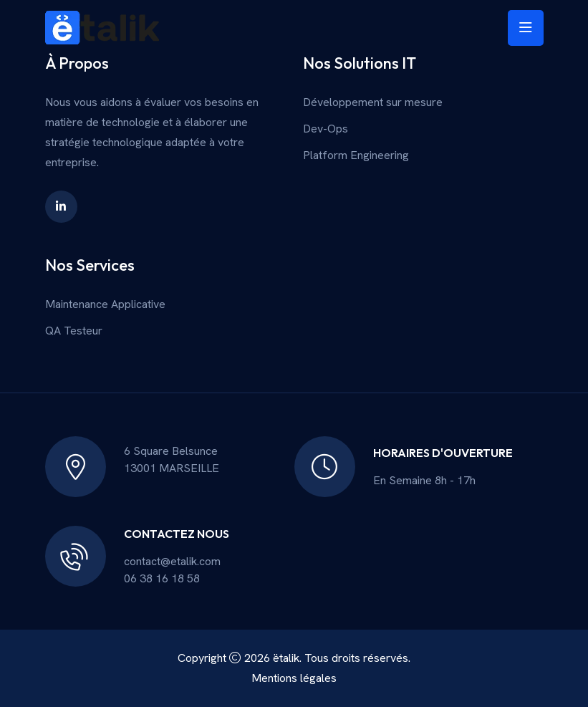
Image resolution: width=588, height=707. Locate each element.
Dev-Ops (326, 129)
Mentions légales (294, 678)
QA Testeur (74, 331)
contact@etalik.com (172, 561)
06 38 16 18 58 (162, 578)
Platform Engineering (356, 155)
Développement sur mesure (373, 102)
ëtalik (286, 658)
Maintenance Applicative (105, 304)
